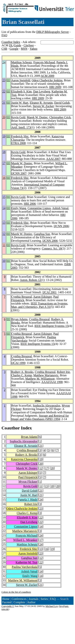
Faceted (7, 602)
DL (11, 45)
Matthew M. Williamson (40, 379)
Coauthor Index (11, 42)
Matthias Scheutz (22, 62)
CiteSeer (29, 45)
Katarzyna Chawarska (24, 459)
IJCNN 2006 (61, 226)
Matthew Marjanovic (46, 375)
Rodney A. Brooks (22, 372)
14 (4, 208)
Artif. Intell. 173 (21, 127)
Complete (19, 602)
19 (4, 136)
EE (8, 80)
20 (4, 117)
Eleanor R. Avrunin (41, 103)
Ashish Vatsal (60, 208)
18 (4, 152)
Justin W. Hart (20, 103)
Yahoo (33, 49)
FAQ (4, 35)
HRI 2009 (55, 87)
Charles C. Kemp (22, 375)
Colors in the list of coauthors (16, 592)
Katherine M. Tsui (26, 562)
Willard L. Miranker (25, 540)
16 (4, 178)
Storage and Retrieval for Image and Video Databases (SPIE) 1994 (40, 417)
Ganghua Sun (42, 234)
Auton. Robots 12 (30, 280)
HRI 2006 (30, 204)
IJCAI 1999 (18, 363)
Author (31, 602)
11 (4, 245)
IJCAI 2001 (49, 292)
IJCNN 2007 (19, 173)
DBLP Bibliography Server (53, 32)
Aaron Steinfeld (21, 80)
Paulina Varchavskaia (24, 567)
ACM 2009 (47, 76)
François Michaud (44, 62)
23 (4, 80)
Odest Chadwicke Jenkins (47, 80)
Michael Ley (52, 606)
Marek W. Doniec (37, 117)
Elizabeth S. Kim (22, 92)
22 (4, 92)
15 (4, 197)
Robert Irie (63, 372)
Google (14, 49)
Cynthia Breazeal (22, 297)
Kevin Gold (18, 117)
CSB (4, 49)
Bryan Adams (20, 319)
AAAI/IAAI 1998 (52, 382)
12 (4, 234)
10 (4, 261)
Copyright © (8, 606)
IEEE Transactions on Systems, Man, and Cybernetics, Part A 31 (40, 305)
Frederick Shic (20, 136)
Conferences (19, 599)
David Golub (62, 103)
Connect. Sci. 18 (52, 249)
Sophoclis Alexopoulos (47, 406)
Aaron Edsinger (42, 297)
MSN (24, 49)
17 (4, 163)
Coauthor (11, 428)
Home (6, 599)
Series (44, 599)
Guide (17, 45)
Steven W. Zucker (43, 106)
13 (4, 223)
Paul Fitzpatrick (28, 477)
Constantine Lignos (39, 208)
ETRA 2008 (19, 143)
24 (4, 62)
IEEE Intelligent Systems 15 (51, 326)
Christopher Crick (60, 117)
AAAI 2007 (53, 159)
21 (4, 103)
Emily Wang (19, 208)
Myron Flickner (28, 482)
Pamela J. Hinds (28, 500)
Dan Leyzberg (42, 92)
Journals (33, 599)
